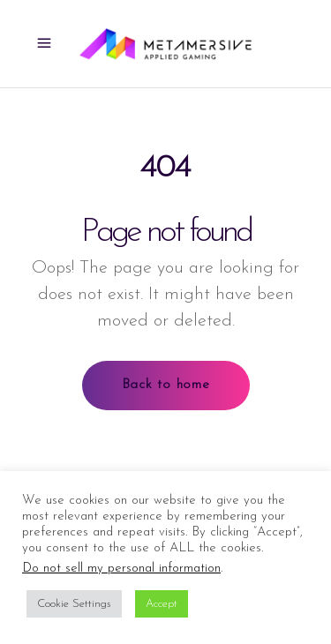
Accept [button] (162, 604)
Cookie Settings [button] (74, 604)
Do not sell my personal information (121, 569)
